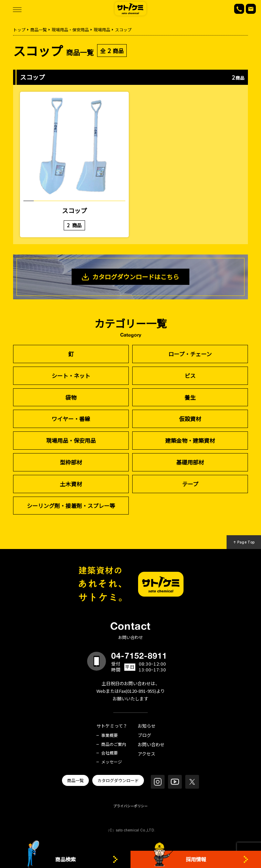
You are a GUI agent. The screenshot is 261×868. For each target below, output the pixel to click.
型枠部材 (71, 462)
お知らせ (147, 726)
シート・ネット (71, 376)
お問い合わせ (151, 745)
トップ (19, 29)
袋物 (71, 397)
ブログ (144, 735)
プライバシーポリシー (130, 806)
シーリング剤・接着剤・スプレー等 (71, 506)
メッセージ (112, 762)
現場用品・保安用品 (70, 29)
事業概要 (109, 735)
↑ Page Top (244, 542)
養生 (190, 397)
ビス (190, 376)
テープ (190, 484)
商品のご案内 (114, 744)
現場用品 (102, 29)
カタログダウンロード (118, 780)
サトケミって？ (112, 726)
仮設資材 (190, 419)
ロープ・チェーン (190, 354)
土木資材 (71, 484)
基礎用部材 (190, 462)
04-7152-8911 (139, 656)
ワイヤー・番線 (71, 419)
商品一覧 (39, 29)
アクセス (147, 754)
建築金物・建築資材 (190, 440)
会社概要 (109, 753)
